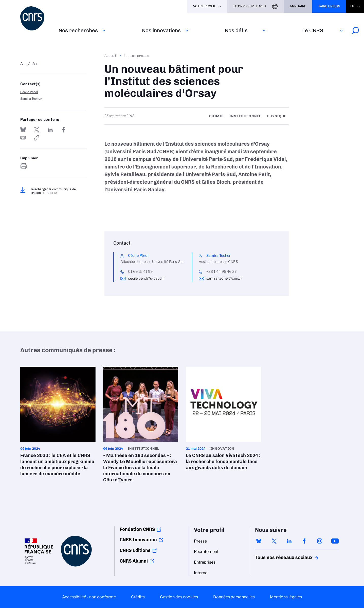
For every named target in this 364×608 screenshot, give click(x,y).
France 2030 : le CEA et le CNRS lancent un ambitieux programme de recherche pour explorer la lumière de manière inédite (58, 423)
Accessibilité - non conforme (89, 597)
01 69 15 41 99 (140, 272)
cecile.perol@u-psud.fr (146, 278)
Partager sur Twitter (37, 130)
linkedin (289, 541)
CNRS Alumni (134, 561)
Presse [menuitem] (200, 541)
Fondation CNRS (137, 529)
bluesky (259, 541)
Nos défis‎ (236, 30)
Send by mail (23, 138)
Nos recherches (78, 30)
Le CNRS (313, 30)
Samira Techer (31, 99)
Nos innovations (161, 30)
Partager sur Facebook (64, 130)
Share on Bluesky (23, 130)
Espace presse (136, 56)
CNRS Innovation (138, 540)
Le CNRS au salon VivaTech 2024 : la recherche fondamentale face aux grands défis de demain (223, 420)
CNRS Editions (135, 550)
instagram (320, 541)
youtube (335, 541)
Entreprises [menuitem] (205, 562)
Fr (352, 6)
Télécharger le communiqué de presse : (53, 191)
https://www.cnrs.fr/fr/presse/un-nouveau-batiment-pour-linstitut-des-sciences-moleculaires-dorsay (37, 138)
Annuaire (298, 6)
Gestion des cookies (179, 597)
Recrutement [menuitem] (206, 552)
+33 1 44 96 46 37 (222, 272)
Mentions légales (286, 597)
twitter (274, 541)
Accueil (111, 56)
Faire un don (329, 6)
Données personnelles (234, 597)
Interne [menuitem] (201, 573)
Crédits (138, 597)
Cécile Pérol (29, 92)
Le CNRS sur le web (250, 6)
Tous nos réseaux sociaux (275, 558)
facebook (304, 541)
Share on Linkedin (50, 130)
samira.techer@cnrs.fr (224, 278)
